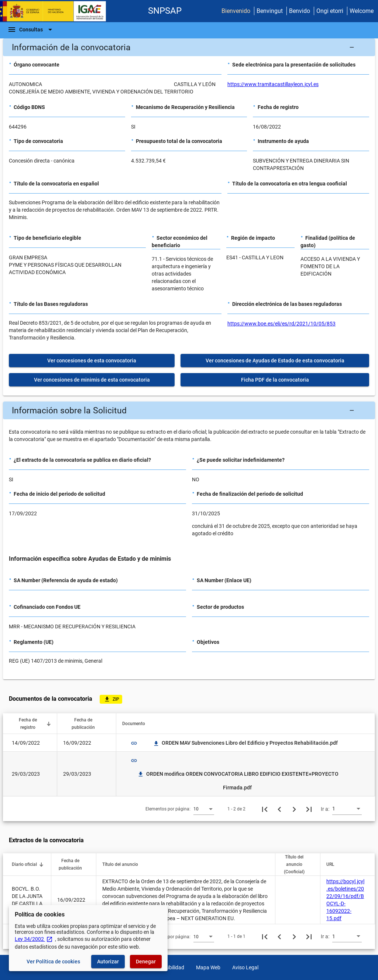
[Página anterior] (279, 809)
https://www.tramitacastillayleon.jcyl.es (273, 84)
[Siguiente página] (294, 809)
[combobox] (204, 809)
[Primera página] (265, 809)
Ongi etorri (330, 11)
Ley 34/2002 (34, 939)
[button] (189, 47)
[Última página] (309, 809)
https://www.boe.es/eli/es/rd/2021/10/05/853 (281, 324)
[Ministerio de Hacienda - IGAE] (56, 11)
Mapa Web (208, 967)
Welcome (362, 11)
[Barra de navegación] (31, 30)
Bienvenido (236, 11)
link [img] (134, 743)
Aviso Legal (245, 967)
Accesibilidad (169, 967)
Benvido (300, 11)
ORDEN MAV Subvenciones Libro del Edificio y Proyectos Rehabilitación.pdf (245, 743)
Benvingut (270, 11)
